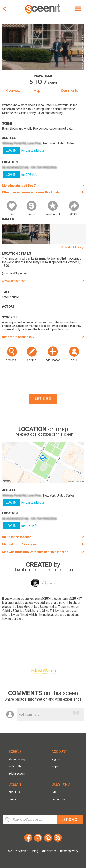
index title (15, 766)
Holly (44, 581)
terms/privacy (69, 851)
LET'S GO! (70, 820)
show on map (17, 759)
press (12, 799)
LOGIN (11, 150)
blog (35, 851)
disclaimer (49, 851)
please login (60, 599)
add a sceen (17, 774)
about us (14, 792)
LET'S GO (43, 398)
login (55, 766)
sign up (56, 759)
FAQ (54, 792)
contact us (58, 799)
